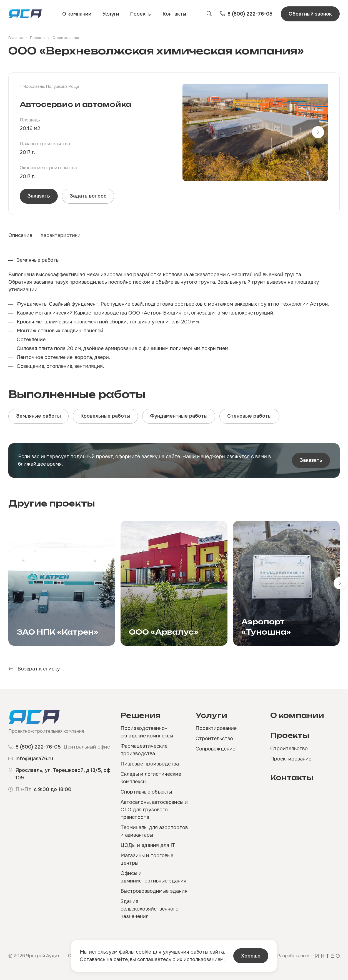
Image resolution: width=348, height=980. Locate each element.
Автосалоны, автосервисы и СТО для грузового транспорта (154, 810)
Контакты (174, 14)
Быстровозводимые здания (154, 891)
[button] (318, 132)
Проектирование (216, 728)
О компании (77, 14)
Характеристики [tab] (61, 235)
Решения (141, 715)
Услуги (111, 14)
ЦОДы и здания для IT (148, 845)
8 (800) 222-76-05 (38, 747)
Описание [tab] (20, 235)
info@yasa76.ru (34, 759)
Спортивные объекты (146, 792)
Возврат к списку (34, 669)
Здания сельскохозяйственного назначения (150, 909)
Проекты (141, 14)
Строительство (214, 739)
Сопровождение (215, 749)
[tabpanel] (174, 313)
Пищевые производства (150, 764)
